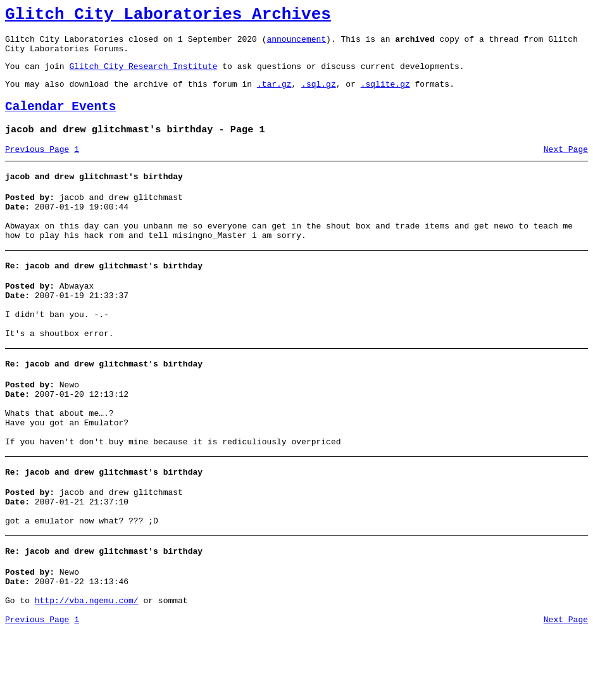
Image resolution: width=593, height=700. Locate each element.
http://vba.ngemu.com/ (87, 667)
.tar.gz (274, 95)
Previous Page (37, 166)
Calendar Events (61, 120)
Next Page (566, 166)
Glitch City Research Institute (143, 75)
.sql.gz (319, 95)
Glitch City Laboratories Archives (168, 16)
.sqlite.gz (385, 95)
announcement (296, 44)
